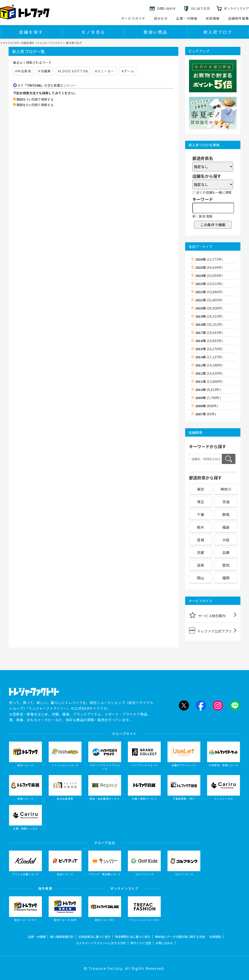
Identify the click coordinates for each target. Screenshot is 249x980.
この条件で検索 (213, 225)
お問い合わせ (164, 943)
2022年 (209, 292)
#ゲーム (128, 71)
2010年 (208, 390)
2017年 (209, 333)
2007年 (206, 414)
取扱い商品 (156, 32)
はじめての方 (200, 8)
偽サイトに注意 (141, 943)
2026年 (209, 259)
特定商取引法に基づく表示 (133, 937)
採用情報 (213, 18)
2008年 (207, 406)
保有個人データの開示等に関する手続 (180, 937)
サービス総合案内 (207, 615)
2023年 (209, 284)
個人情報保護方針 (62, 937)
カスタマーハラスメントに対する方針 (101, 943)
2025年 (209, 267)
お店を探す (28, 43)
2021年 (209, 300)
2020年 (209, 308)
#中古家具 (23, 71)
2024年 (209, 276)
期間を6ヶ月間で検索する (35, 105)
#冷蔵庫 (45, 71)
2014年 (209, 357)
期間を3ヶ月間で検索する (35, 99)
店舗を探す (31, 32)
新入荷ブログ (218, 32)
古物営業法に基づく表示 (94, 937)
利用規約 (215, 937)
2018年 (209, 324)
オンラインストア (236, 8)
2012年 (209, 373)
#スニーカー (105, 71)
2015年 (209, 349)
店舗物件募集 (239, 18)
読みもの (161, 18)
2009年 (208, 398)
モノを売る (93, 32)
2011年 (209, 381)
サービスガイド (133, 18)
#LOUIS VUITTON (73, 71)
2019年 (209, 316)
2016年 (209, 341)
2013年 (209, 365)
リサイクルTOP (9, 43)
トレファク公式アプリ (210, 630)
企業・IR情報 (187, 18)
